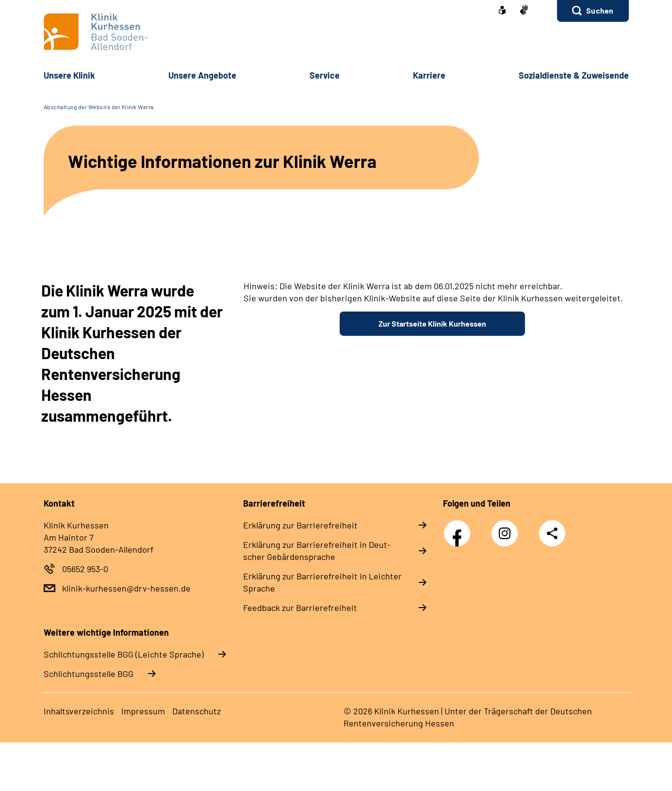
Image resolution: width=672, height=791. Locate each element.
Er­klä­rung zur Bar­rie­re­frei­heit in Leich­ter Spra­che (322, 582)
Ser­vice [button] (325, 75)
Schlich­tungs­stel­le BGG (89, 674)
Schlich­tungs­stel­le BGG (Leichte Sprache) (124, 654)
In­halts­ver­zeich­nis (79, 711)
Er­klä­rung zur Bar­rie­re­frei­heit (300, 525)
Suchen (600, 10)
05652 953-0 (85, 569)
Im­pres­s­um (143, 711)
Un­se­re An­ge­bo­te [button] (202, 75)
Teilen (552, 533)
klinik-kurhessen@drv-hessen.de (126, 588)
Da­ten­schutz (197, 711)
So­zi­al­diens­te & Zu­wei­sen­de (574, 75)
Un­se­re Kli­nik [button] (69, 75)
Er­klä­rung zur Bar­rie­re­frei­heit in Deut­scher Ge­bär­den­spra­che (317, 551)
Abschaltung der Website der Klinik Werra (99, 107)
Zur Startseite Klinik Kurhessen (432, 323)
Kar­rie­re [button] (429, 75)
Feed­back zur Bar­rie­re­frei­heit (300, 608)
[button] (593, 11)
